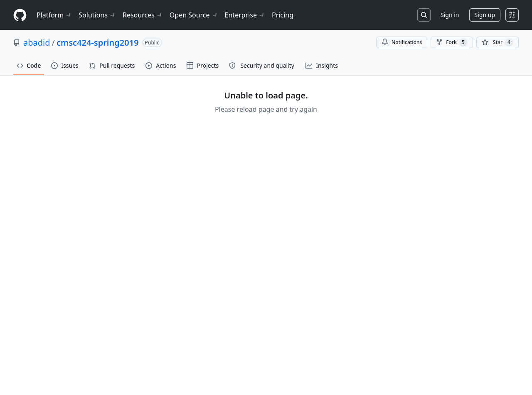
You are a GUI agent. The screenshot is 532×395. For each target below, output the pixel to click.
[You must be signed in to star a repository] (498, 42)
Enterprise (245, 15)
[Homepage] (20, 15)
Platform (54, 15)
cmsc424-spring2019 (98, 43)
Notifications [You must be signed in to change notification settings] (402, 42)
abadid (37, 43)
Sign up (485, 15)
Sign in (450, 15)
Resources (143, 15)
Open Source (194, 15)
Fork (452, 42)
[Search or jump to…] (424, 15)
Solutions (97, 15)
